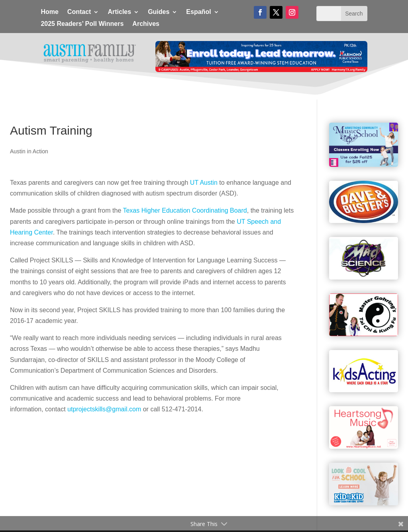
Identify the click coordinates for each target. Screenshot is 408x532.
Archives (146, 24)
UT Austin (204, 183)
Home (49, 12)
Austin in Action (29, 151)
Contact (79, 12)
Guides (159, 12)
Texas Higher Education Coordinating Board (185, 210)
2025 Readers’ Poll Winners (82, 24)
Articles (119, 12)
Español (198, 12)
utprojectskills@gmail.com (104, 409)
